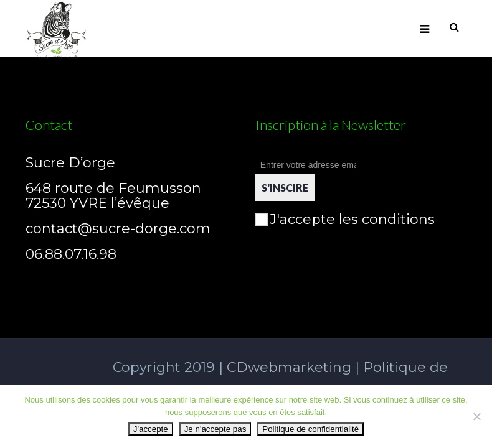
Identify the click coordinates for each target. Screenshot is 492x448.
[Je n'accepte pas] (476, 416)
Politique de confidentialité (310, 429)
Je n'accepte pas (215, 429)
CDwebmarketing (287, 367)
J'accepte (151, 429)
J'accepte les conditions (345, 219)
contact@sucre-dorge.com (118, 229)
